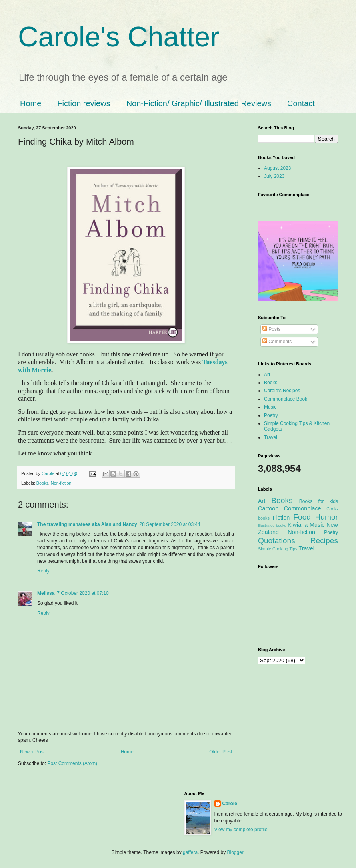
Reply (43, 571)
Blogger (235, 852)
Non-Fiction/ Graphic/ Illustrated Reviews (199, 103)
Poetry (271, 415)
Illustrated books (272, 525)
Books (42, 483)
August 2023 (277, 168)
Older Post (221, 752)
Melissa (46, 593)
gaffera (190, 852)
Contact (301, 103)
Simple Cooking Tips (278, 549)
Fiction (281, 518)
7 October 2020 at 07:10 (83, 593)
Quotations (277, 541)
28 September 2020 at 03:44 (170, 524)
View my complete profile (241, 830)
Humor (326, 517)
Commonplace (303, 508)
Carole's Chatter (119, 37)
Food (302, 517)
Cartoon (268, 508)
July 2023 (274, 176)
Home (31, 103)
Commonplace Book (286, 399)
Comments (277, 342)
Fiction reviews (84, 103)
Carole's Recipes (282, 391)
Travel (271, 437)
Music (270, 407)
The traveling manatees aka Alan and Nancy (87, 524)
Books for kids (319, 501)
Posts (271, 329)
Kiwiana (298, 525)
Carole (49, 473)
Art (267, 375)
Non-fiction (61, 483)
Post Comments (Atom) (72, 763)
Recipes (324, 541)
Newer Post (32, 752)
